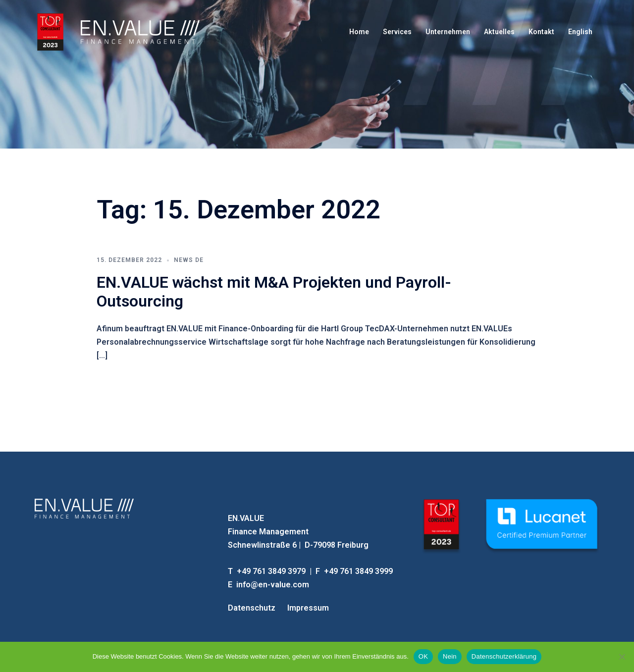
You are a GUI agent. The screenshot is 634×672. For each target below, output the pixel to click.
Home (359, 32)
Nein (450, 656)
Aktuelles (499, 32)
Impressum (308, 608)
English (580, 32)
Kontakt (541, 32)
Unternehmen (448, 32)
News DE (189, 260)
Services (397, 32)
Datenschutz (252, 608)
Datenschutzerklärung (504, 656)
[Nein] (622, 657)
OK (423, 656)
